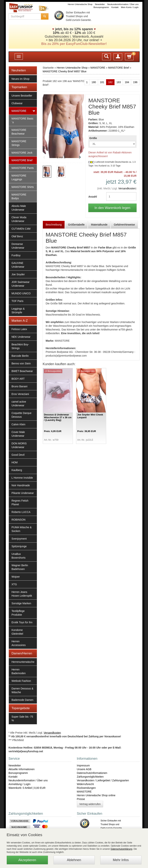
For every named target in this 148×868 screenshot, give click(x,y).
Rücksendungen (86, 788)
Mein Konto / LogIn (130, 7)
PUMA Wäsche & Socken (22, 529)
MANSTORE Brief (22, 160)
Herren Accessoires (19, 643)
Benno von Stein (21, 363)
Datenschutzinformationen (92, 773)
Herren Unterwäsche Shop (80, 4)
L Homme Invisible (22, 478)
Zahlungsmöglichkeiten (90, 777)
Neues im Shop (21, 79)
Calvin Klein (19, 424)
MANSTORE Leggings (19, 177)
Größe (93, 138)
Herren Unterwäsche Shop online (96, 795)
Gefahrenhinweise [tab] (124, 225)
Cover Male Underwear (18, 434)
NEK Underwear (21, 337)
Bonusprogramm (101, 7)
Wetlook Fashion (21, 681)
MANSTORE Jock (22, 153)
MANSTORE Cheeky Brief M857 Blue (65, 71)
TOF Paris (18, 301)
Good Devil (18, 455)
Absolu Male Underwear (19, 208)
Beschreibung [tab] (54, 225)
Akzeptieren (27, 860)
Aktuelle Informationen (22, 769)
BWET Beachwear (22, 371)
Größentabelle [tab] (76, 225)
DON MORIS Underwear (19, 445)
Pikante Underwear (23, 493)
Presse (81, 799)
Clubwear (17, 103)
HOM (15, 462)
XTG (14, 584)
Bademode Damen (23, 700)
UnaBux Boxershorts (19, 556)
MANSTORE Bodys (19, 196)
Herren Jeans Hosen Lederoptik (22, 594)
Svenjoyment (19, 539)
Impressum (83, 765)
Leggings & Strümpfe (18, 311)
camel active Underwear (19, 404)
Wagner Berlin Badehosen (20, 567)
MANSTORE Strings (19, 143)
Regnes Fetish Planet (20, 502)
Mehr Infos (121, 860)
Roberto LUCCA (21, 512)
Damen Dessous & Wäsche (23, 690)
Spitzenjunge (19, 546)
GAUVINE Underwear (18, 265)
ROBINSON (19, 520)
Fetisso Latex (19, 329)
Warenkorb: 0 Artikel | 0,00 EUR (27, 788)
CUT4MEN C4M (21, 229)
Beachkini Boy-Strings (20, 346)
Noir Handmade (21, 485)
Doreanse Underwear (18, 246)
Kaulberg (17, 470)
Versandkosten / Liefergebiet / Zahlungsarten (103, 780)
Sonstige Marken (21, 603)
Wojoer (16, 577)
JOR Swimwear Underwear (21, 284)
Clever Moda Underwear (19, 219)
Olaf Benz (17, 236)
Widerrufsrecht (85, 784)
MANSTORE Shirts (23, 187)
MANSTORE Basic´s (23, 120)
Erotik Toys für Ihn (22, 622)
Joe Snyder (18, 274)
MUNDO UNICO (21, 293)
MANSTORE (19, 111)
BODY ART (18, 379)
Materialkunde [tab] (99, 225)
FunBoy (16, 255)
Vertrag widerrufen (90, 804)
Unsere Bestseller (22, 96)
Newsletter (100, 4)
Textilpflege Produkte (18, 613)
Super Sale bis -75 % (22, 719)
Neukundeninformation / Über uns (123, 4)
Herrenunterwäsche (23, 662)
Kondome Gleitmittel (17, 632)
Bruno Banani (20, 386)
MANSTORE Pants (23, 168)
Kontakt (115, 7)
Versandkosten (127, 188)
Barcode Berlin (20, 356)
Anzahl (93, 197)
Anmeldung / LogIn (20, 784)
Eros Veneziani (20, 394)
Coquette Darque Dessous (22, 415)
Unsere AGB (84, 769)
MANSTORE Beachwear (19, 132)
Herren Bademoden (19, 671)
